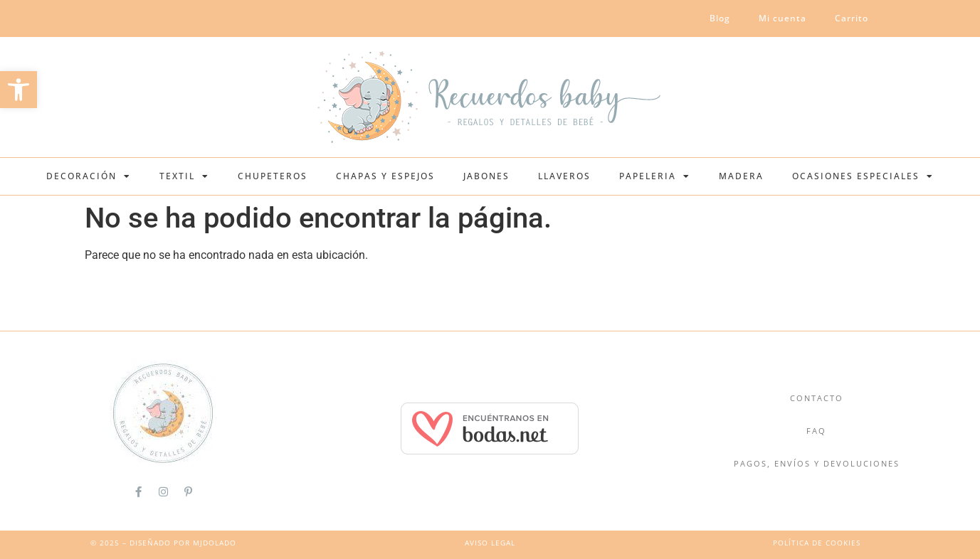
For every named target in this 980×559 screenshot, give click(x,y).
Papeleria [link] (655, 176)
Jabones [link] (486, 176)
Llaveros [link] (564, 176)
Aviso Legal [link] (490, 543)
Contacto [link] (817, 398)
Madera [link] (741, 176)
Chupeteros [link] (273, 176)
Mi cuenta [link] (783, 18)
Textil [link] (184, 176)
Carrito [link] (852, 18)
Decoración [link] (89, 176)
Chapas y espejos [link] (385, 176)
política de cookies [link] (817, 543)
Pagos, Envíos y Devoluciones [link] (817, 463)
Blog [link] (720, 18)
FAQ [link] (816, 431)
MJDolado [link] (215, 543)
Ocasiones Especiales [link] (863, 176)
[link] (19, 90)
